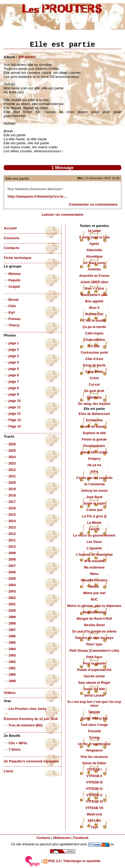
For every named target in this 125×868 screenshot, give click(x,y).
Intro (94, 471)
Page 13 (15, 420)
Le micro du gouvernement (94, 535)
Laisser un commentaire (62, 215)
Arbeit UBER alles (94, 282)
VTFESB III (94, 782)
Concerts (12, 238)
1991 (12, 668)
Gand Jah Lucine (94, 452)
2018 (12, 495)
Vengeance (94, 750)
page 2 (14, 350)
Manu (94, 574)
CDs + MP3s (18, 743)
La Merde (94, 523)
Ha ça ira (94, 465)
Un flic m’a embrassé (94, 744)
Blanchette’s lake (94, 295)
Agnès (94, 244)
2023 (12, 463)
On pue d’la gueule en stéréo (94, 631)
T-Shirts (15, 750)
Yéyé (94, 827)
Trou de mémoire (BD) (26, 725)
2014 (12, 521)
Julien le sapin (94, 503)
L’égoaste (94, 548)
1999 (12, 617)
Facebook (81, 838)
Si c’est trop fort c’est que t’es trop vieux (94, 704)
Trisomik (94, 731)
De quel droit (94, 391)
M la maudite (94, 561)
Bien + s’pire (94, 289)
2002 (12, 598)
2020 (12, 483)
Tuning (94, 738)
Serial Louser (94, 695)
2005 (12, 579)
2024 (12, 457)
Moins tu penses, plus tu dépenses (94, 606)
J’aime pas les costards (94, 478)
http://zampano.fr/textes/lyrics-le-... (37, 196)
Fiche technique (17, 258)
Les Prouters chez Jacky (28, 709)
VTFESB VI (94, 802)
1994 (12, 649)
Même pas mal (94, 593)
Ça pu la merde (94, 327)
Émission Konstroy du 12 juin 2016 (31, 719)
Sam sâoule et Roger (94, 683)
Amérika (94, 269)
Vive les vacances (94, 757)
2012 (12, 534)
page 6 (14, 375)
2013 (12, 527)
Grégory (94, 459)
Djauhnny (94, 397)
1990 (12, 675)
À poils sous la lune (94, 237)
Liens (9, 771)
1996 (12, 636)
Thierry (14, 325)
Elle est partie (17, 179)
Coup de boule (94, 365)
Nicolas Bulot (94, 625)
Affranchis (27, 57)
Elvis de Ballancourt (94, 414)
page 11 (15, 407)
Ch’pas (94, 346)
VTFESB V (94, 795)
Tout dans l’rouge (94, 725)
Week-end (94, 814)
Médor (94, 587)
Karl (12, 313)
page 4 (14, 362)
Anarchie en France (94, 276)
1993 (12, 655)
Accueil (10, 228)
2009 (12, 553)
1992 (12, 662)
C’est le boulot (94, 321)
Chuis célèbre (94, 340)
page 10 (15, 401)
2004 (12, 585)
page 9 (14, 394)
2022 (12, 470)
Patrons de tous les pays (94, 638)
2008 (12, 559)
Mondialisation (94, 612)
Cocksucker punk (94, 353)
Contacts (11, 248)
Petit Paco (94, 657)
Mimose (15, 274)
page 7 (14, 382)
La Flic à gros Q (94, 516)
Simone (94, 712)
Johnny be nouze (94, 491)
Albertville (94, 250)
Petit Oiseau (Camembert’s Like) (94, 651)
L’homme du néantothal (94, 555)
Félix (12, 306)
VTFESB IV (94, 789)
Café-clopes (94, 333)
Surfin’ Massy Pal (94, 718)
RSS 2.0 (52, 861)
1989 (12, 681)
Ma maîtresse (94, 567)
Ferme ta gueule (94, 439)
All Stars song (94, 263)
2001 (12, 604)
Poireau (15, 319)
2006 (12, 572)
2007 (12, 566)
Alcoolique (94, 257)
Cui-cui (94, 385)
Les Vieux (94, 542)
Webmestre (62, 838)
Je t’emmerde (94, 484)
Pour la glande (94, 663)
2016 (12, 508)
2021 (12, 476)
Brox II (94, 308)
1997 (12, 630)
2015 (12, 515)
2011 (12, 540)
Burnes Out (94, 314)
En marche (94, 420)
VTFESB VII (94, 808)
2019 (12, 489)
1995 (12, 643)
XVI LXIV (94, 821)
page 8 (14, 388)
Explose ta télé (94, 433)
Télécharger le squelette (82, 861)
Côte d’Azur (94, 359)
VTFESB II (94, 776)
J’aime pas (94, 510)
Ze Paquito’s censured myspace (31, 761)
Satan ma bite (94, 689)
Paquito (15, 280)
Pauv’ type (94, 644)
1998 (12, 623)
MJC (94, 599)
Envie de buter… (94, 427)
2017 (12, 502)
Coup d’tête (94, 372)
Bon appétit (94, 301)
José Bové (94, 497)
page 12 (15, 414)
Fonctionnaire (94, 446)
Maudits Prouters (94, 580)
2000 (12, 611)
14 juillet (94, 231)
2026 (12, 444)
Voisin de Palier (94, 763)
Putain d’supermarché (94, 670)
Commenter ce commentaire (93, 204)
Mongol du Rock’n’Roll (94, 619)
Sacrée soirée (94, 676)
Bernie (14, 300)
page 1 (14, 343)
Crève (94, 378)
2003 (12, 591)
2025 (12, 451)
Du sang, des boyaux (94, 404)
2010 (12, 547)
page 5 (14, 369)
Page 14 (15, 426)
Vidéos (10, 693)
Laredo (94, 529)
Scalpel (14, 287)
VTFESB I (94, 770)
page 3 (14, 356)
